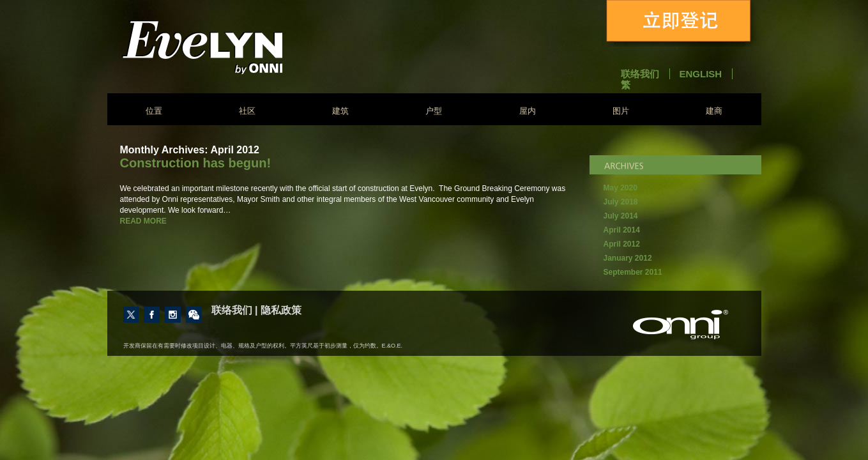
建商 (714, 111)
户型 (434, 111)
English (701, 74)
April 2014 (622, 230)
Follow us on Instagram (173, 315)
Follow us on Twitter (131, 315)
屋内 (528, 111)
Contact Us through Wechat (194, 315)
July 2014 (621, 216)
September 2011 (633, 272)
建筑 (340, 111)
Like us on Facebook (152, 315)
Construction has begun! (196, 163)
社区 (247, 111)
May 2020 (621, 188)
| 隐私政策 (278, 310)
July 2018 (621, 202)
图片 (621, 111)
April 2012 (622, 244)
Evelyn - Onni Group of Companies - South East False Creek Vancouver (236, 47)
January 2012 (628, 258)
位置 (154, 111)
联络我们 (640, 74)
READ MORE (143, 221)
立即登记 (681, 23)
